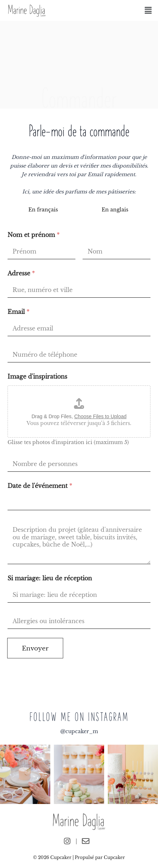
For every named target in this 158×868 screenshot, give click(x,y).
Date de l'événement (40, 486)
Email (18, 312)
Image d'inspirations (37, 377)
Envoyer (35, 648)
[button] (148, 10)
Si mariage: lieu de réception (50, 578)
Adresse (21, 273)
